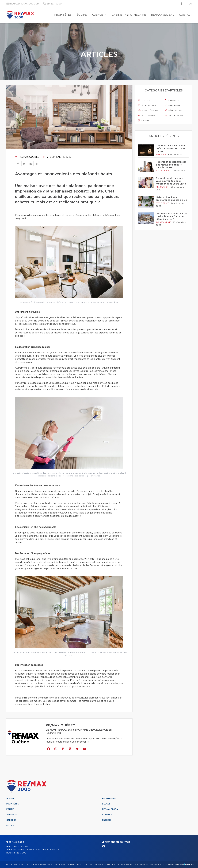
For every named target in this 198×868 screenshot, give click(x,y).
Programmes (109, 798)
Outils (10, 826)
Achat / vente (148, 110)
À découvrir (147, 106)
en (190, 4)
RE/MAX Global (163, 15)
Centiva (189, 864)
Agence (97, 15)
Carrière (11, 820)
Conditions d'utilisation (149, 865)
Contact (186, 15)
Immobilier (173, 106)
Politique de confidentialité (122, 865)
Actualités (146, 116)
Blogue (106, 804)
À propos (12, 815)
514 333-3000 (54, 4)
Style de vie (174, 116)
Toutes (144, 100)
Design (144, 121)
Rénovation (174, 110)
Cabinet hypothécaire (129, 15)
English (106, 820)
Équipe (82, 15)
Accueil (11, 798)
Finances (172, 100)
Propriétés (63, 15)
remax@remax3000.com (25, 4)
